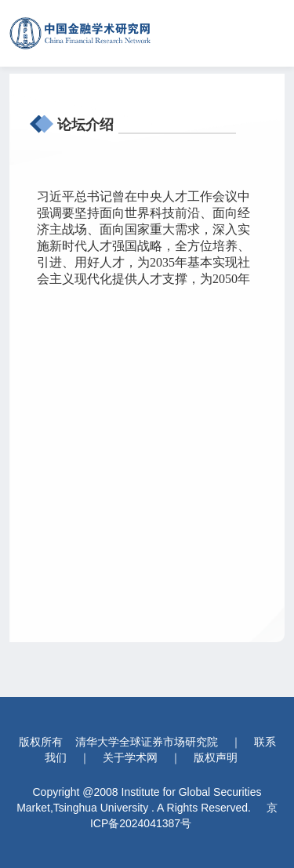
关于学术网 (130, 757)
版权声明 (216, 757)
